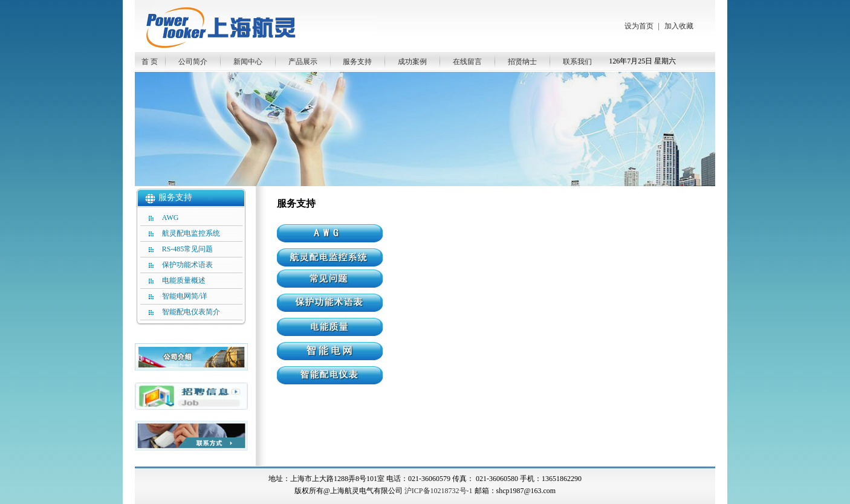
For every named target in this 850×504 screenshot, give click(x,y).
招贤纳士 (522, 62)
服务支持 (357, 62)
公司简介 (193, 62)
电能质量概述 (184, 280)
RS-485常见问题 (188, 249)
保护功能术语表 (187, 265)
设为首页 (639, 26)
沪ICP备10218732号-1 (439, 491)
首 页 (150, 62)
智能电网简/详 (185, 296)
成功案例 (412, 62)
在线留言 (467, 62)
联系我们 (577, 62)
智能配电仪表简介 (191, 312)
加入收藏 (679, 26)
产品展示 (303, 62)
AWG (170, 218)
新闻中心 (248, 62)
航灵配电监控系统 (191, 233)
